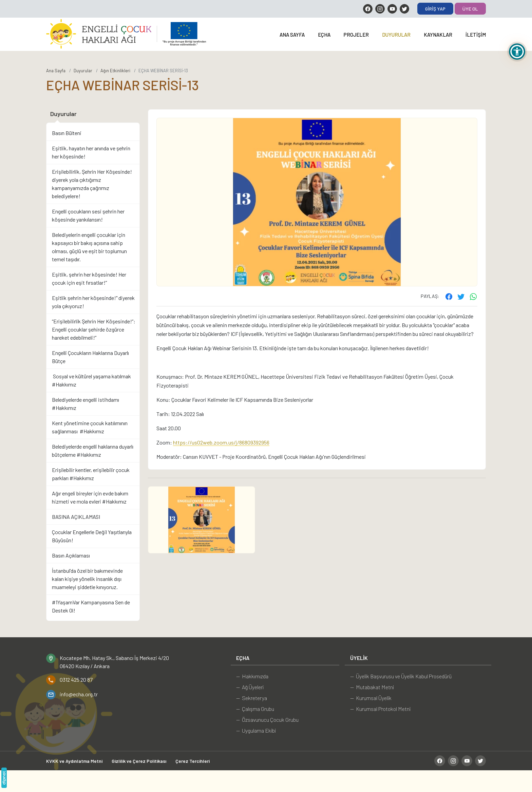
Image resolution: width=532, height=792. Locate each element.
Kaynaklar (438, 35)
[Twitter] (404, 9)
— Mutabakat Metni (372, 687)
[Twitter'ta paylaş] (461, 296)
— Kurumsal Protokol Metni (380, 709)
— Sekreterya (252, 698)
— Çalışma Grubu (255, 709)
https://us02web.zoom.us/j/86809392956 (221, 442)
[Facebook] (368, 9)
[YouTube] (392, 9)
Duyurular (396, 35)
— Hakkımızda (252, 676)
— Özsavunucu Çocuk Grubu (267, 720)
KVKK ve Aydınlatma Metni (74, 761)
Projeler (356, 35)
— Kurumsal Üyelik (371, 698)
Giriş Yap (435, 9)
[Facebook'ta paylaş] (449, 296)
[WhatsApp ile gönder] (473, 296)
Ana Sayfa (292, 35)
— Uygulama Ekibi (256, 730)
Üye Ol (470, 9)
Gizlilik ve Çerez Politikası (139, 761)
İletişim (476, 35)
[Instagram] (380, 9)
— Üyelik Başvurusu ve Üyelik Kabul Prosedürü (401, 676)
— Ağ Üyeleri (250, 687)
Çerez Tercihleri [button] (193, 761)
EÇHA (324, 35)
